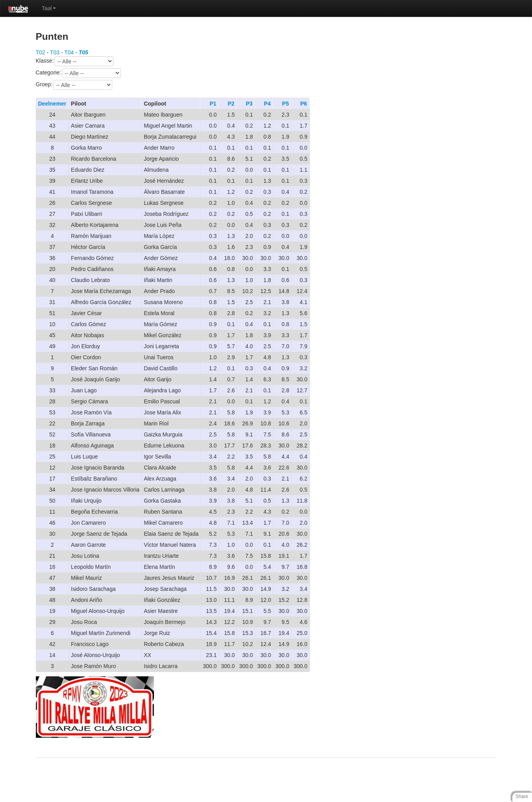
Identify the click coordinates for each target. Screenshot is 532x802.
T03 (55, 52)
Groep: (74, 85)
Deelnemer (52, 104)
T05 (83, 52)
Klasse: (75, 61)
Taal (49, 8)
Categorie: (79, 73)
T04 (69, 52)
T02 (41, 52)
